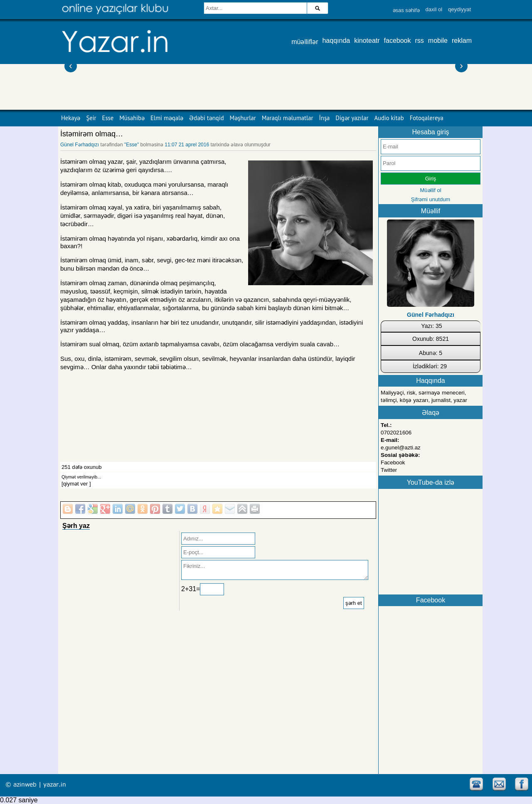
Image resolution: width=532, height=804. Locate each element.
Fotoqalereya (427, 118)
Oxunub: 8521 (431, 339)
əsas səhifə (406, 10)
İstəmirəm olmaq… (92, 134)
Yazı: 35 (431, 326)
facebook (398, 41)
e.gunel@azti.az (401, 448)
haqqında (336, 41)
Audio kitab (389, 118)
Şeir (91, 118)
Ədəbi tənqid (206, 118)
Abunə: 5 (431, 353)
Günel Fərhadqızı (80, 145)
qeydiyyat (459, 9)
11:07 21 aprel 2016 (187, 145)
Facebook (393, 462)
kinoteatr (367, 41)
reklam (462, 41)
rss (420, 41)
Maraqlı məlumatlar (288, 118)
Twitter (389, 470)
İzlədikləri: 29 (430, 366)
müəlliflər (305, 42)
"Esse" (132, 145)
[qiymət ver (75, 484)
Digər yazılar (352, 118)
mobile (438, 41)
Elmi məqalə (167, 118)
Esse (108, 118)
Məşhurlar (243, 118)
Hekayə (71, 118)
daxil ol (434, 9)
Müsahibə (132, 118)
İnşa (325, 118)
